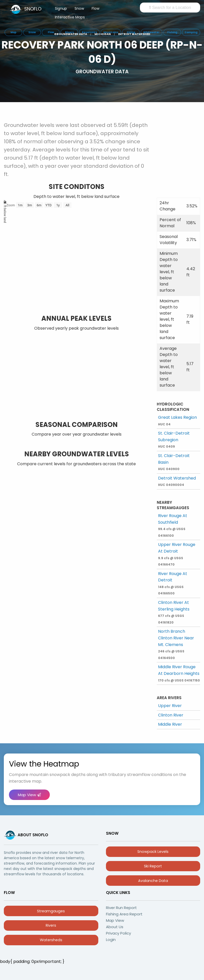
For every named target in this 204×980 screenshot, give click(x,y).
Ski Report (153, 866)
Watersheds (51, 940)
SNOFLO (33, 9)
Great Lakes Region (177, 420)
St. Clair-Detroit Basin (174, 462)
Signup (61, 8)
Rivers (51, 925)
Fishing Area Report (124, 914)
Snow (79, 8)
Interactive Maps (70, 17)
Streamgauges (51, 911)
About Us (115, 927)
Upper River (170, 706)
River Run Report (121, 908)
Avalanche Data (153, 881)
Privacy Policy (118, 933)
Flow (95, 8)
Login (111, 940)
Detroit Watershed (177, 481)
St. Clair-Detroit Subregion (174, 439)
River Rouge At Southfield (173, 525)
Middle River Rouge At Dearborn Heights (179, 673)
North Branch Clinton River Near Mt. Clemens (176, 644)
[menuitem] (61, 9)
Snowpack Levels (153, 852)
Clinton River (171, 715)
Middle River (170, 724)
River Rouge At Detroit (173, 583)
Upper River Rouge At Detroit (177, 554)
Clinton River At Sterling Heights (174, 612)
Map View (29, 795)
